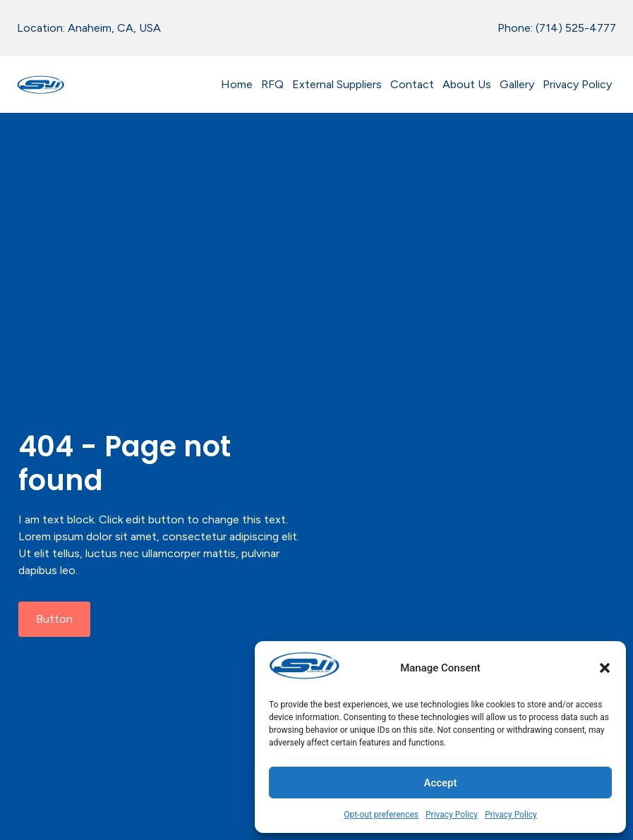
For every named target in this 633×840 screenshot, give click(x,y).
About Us (467, 84)
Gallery (517, 84)
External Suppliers (337, 84)
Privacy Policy (452, 815)
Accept (440, 783)
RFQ (272, 84)
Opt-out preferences (381, 815)
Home (237, 84)
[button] (605, 668)
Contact (412, 84)
